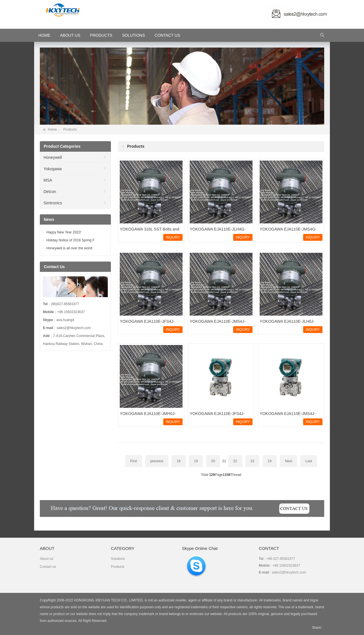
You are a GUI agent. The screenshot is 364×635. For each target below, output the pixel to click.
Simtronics (53, 203)
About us (46, 559)
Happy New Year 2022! (64, 232)
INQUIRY (173, 237)
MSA (48, 180)
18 (178, 461)
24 (270, 461)
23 (252, 461)
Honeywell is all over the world (69, 248)
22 (235, 461)
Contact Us (167, 35)
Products (101, 35)
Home (52, 130)
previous (157, 461)
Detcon (50, 192)
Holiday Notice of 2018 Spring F (70, 240)
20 (213, 461)
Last (309, 461)
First (134, 461)
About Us (70, 35)
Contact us (48, 567)
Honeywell (53, 157)
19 (196, 461)
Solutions (134, 35)
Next (288, 461)
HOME (44, 35)
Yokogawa (53, 169)
